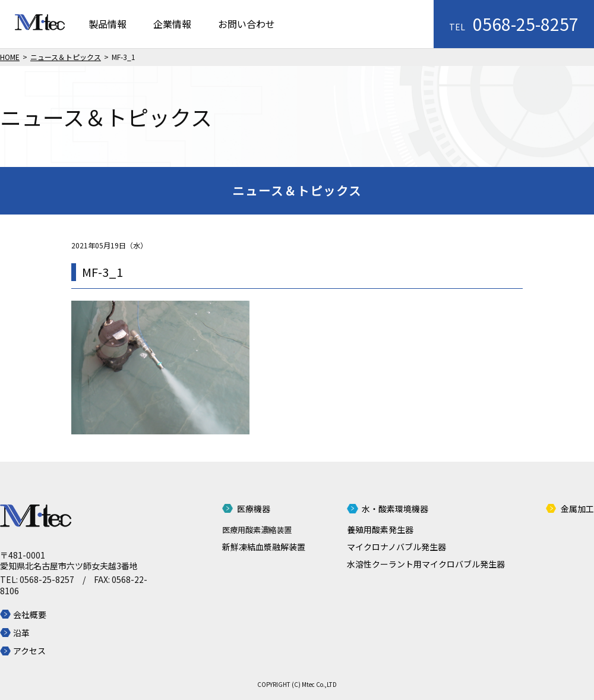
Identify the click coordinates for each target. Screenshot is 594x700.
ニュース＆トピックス (66, 57)
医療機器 (254, 509)
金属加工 (577, 509)
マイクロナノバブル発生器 (396, 547)
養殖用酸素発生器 (380, 529)
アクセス (29, 651)
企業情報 (172, 24)
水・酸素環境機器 (395, 509)
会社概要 (30, 614)
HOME (10, 57)
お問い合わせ (247, 24)
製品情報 (108, 24)
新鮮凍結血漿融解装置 (264, 547)
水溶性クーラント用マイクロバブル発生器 (426, 564)
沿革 (21, 633)
